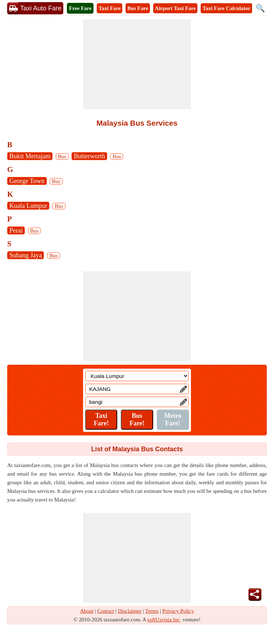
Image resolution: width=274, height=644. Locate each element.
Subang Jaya (26, 255)
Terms (152, 611)
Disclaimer (130, 611)
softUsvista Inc (164, 620)
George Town (27, 181)
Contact (106, 611)
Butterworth (89, 156)
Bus (62, 157)
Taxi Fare (109, 8)
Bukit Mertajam (30, 156)
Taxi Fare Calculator (226, 8)
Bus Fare (138, 8)
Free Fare (80, 8)
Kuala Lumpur (28, 206)
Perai (16, 230)
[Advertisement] (137, 64)
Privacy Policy (178, 611)
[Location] (137, 376)
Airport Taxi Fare (175, 8)
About (87, 611)
